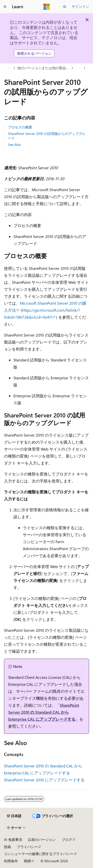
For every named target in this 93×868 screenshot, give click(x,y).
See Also (14, 145)
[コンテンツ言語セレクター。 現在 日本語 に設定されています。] (14, 816)
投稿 (7, 847)
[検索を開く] (65, 7)
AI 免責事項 (13, 839)
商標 (27, 861)
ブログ (67, 839)
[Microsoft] (47, 7)
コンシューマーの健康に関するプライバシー (39, 854)
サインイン (80, 6)
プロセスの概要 (20, 127)
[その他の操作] (85, 68)
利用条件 (11, 861)
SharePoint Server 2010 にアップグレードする (44, 780)
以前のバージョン (42, 839)
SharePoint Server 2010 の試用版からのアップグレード (47, 136)
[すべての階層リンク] (8, 68)
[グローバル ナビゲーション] (5, 7)
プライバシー (27, 847)
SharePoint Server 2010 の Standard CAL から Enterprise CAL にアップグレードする (44, 712)
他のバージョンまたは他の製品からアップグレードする (44, 68)
